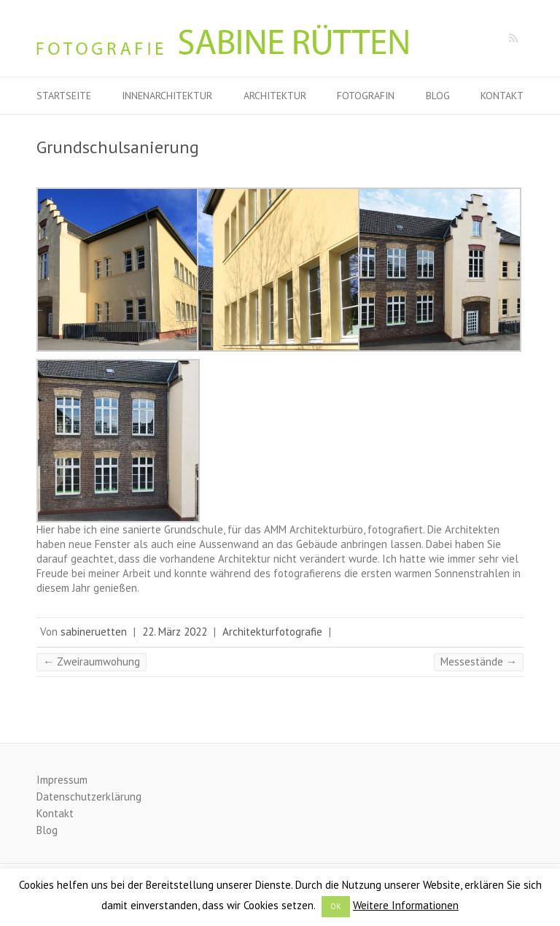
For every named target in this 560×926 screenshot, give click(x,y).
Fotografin (366, 96)
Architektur (275, 96)
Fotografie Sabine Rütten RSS (513, 39)
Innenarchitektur (167, 96)
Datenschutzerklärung (89, 796)
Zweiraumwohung (92, 661)
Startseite (64, 96)
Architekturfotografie (272, 632)
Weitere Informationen (406, 905)
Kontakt (502, 96)
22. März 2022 (175, 632)
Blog (438, 96)
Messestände (479, 661)
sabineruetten (94, 632)
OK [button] (336, 906)
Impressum (62, 780)
